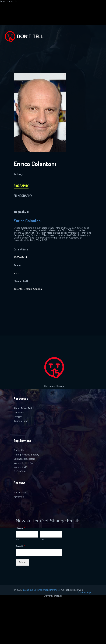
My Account (20, 493)
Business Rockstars (24, 459)
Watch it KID (21, 467)
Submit (22, 562)
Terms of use (21, 421)
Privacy (18, 417)
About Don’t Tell (23, 408)
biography (21, 186)
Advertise (19, 413)
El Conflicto (20, 472)
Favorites (19, 497)
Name (20, 529)
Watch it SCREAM (24, 463)
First (18, 540)
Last (42, 540)
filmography (23, 196)
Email (20, 547)
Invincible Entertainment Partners (41, 590)
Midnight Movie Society (26, 455)
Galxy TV (19, 450)
